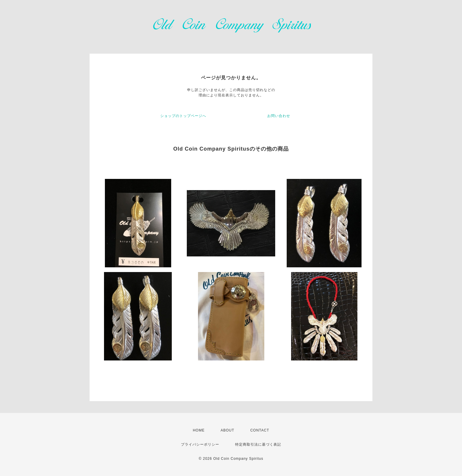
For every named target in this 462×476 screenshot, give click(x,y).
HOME (199, 430)
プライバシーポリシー (200, 444)
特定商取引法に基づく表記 (258, 444)
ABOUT (227, 430)
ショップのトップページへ (183, 116)
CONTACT (260, 430)
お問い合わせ (279, 116)
